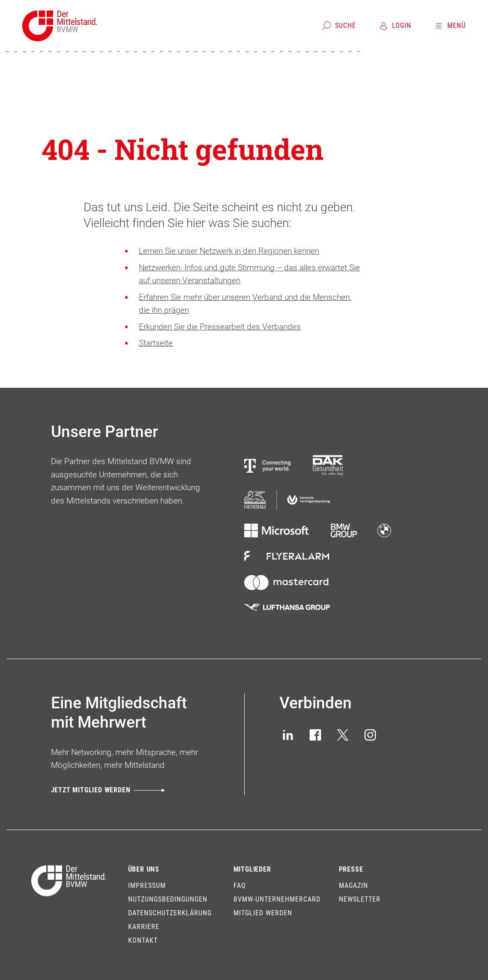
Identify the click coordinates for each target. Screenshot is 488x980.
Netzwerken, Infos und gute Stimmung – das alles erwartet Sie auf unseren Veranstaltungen (249, 274)
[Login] (395, 26)
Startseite (156, 343)
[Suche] (339, 26)
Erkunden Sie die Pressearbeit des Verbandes (220, 327)
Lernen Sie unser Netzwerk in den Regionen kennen (229, 251)
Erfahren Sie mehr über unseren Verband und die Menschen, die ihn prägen (245, 304)
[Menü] (450, 26)
